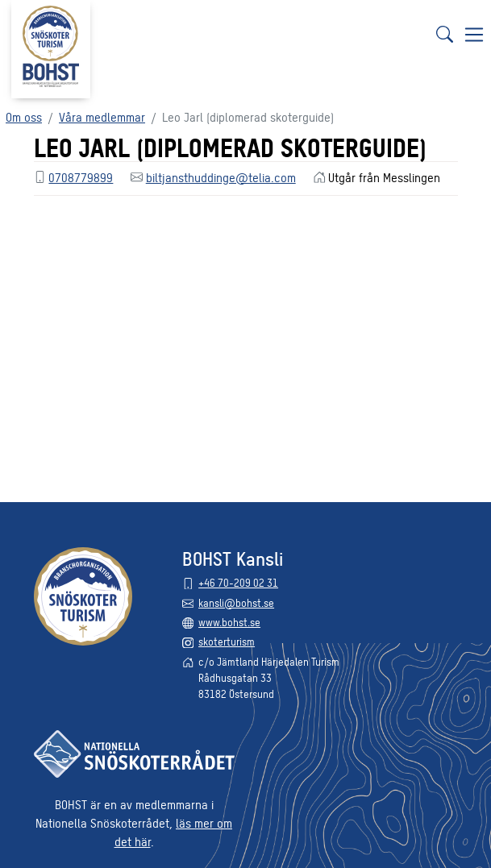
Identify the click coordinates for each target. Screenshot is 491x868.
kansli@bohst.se (236, 602)
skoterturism (227, 641)
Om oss (24, 116)
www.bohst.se (229, 622)
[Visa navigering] (474, 34)
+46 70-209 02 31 (238, 582)
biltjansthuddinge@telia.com (221, 177)
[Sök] (444, 34)
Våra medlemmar (102, 116)
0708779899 (81, 177)
